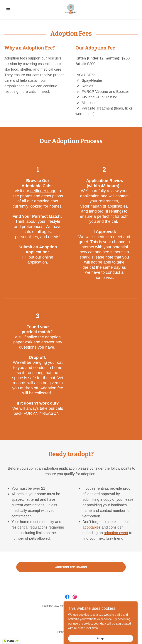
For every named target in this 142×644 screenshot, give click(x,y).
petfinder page (43, 191)
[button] (14, 10)
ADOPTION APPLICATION (71, 567)
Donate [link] (71, 615)
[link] (71, 10)
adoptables (92, 527)
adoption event (116, 533)
